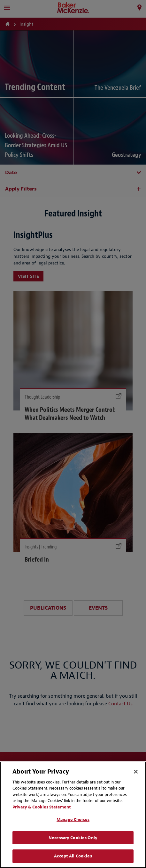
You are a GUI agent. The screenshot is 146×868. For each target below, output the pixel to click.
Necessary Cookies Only (73, 838)
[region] (73, 815)
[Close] (136, 772)
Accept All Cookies (73, 856)
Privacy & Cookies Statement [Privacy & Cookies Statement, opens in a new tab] (42, 807)
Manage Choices (73, 819)
